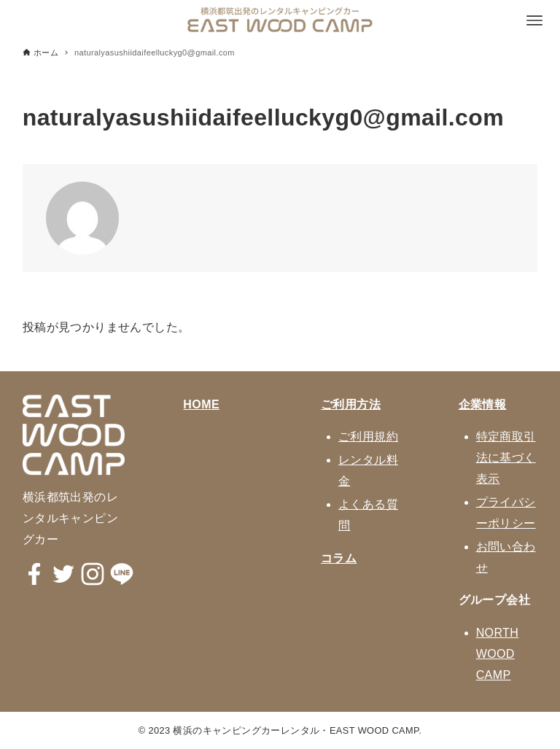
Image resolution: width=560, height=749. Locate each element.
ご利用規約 (368, 436)
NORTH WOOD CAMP (498, 654)
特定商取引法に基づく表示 (506, 458)
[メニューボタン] (534, 20)
